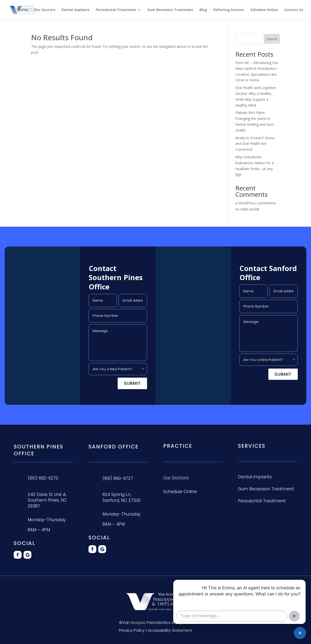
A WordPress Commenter (256, 203)
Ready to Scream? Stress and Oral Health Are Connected (255, 144)
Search (272, 39)
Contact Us (294, 10)
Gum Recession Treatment (170, 10)
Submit (132, 383)
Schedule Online (264, 10)
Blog (203, 10)
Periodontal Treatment (116, 10)
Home (23, 10)
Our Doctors (45, 10)
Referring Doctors (229, 10)
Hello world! (250, 209)
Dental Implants (75, 10)
